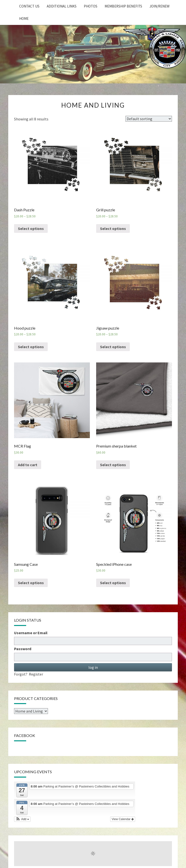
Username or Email (31, 633)
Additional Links (62, 6)
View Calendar (123, 819)
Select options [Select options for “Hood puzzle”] (31, 347)
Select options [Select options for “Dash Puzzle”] (31, 228)
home (24, 18)
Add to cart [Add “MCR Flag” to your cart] (28, 465)
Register (36, 674)
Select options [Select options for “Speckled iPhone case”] (113, 583)
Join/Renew (159, 6)
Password (23, 649)
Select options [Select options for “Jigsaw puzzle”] (113, 347)
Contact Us (29, 6)
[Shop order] (149, 119)
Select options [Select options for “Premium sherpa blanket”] (113, 465)
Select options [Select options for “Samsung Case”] (31, 583)
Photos (91, 6)
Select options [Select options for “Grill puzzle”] (113, 228)
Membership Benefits (123, 6)
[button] (22, 819)
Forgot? (21, 674)
